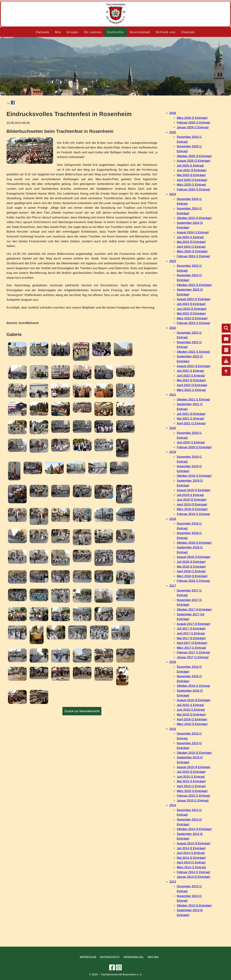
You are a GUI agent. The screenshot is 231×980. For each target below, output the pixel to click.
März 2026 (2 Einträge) (192, 118)
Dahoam (43, 32)
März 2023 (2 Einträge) (192, 318)
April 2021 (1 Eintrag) (191, 423)
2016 (173, 662)
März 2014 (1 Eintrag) (191, 867)
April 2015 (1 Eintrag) (191, 786)
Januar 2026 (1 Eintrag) (193, 127)
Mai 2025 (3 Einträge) (191, 175)
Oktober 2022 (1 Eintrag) (193, 352)
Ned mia (153, 957)
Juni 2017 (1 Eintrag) (191, 633)
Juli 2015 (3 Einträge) (191, 772)
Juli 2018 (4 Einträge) (191, 562)
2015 (173, 729)
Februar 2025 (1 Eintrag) (193, 189)
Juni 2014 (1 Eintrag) (191, 853)
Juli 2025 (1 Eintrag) (190, 166)
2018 (173, 519)
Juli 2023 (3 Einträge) (191, 304)
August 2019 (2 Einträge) (194, 490)
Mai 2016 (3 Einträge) (191, 714)
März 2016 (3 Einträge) (192, 724)
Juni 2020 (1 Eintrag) (191, 442)
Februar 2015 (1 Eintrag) (193, 796)
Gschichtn (116, 32)
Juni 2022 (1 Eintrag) (191, 376)
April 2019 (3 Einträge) (192, 504)
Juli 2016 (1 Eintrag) (190, 705)
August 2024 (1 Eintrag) (193, 232)
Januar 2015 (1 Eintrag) (193, 800)
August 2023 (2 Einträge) (194, 299)
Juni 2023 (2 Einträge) (192, 309)
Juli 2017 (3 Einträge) (191, 628)
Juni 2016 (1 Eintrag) (191, 710)
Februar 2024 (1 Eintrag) (193, 256)
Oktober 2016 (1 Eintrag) (193, 686)
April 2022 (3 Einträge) (192, 385)
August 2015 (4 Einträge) (194, 767)
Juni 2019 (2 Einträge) (192, 500)
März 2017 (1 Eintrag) (191, 648)
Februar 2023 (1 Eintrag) (193, 323)
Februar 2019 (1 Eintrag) (193, 514)
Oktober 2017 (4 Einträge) (194, 609)
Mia (58, 32)
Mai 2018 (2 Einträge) (191, 567)
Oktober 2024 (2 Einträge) (194, 218)
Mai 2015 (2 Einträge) (191, 781)
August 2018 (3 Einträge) (194, 557)
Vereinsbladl (140, 32)
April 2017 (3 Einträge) (192, 643)
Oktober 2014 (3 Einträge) (194, 829)
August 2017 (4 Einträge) (194, 624)
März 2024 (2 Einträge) (192, 251)
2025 (173, 132)
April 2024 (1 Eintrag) (191, 247)
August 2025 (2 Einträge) (194, 161)
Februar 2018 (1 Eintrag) (193, 581)
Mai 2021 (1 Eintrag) (190, 418)
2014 (173, 805)
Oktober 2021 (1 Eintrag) (193, 399)
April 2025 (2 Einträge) (192, 180)
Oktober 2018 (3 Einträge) (194, 543)
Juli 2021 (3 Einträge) (191, 414)
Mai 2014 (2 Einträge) (191, 858)
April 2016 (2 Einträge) (192, 719)
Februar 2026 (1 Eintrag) (193, 122)
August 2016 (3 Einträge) (194, 700)
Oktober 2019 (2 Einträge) (194, 476)
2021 (173, 395)
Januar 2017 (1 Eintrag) (193, 657)
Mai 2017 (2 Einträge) (191, 638)
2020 (173, 428)
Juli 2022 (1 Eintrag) (190, 371)
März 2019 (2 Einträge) (192, 509)
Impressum (88, 957)
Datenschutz (110, 957)
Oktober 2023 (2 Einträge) (194, 285)
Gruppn (73, 32)
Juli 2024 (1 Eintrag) (190, 237)
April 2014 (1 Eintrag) (191, 862)
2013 (173, 882)
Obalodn (188, 32)
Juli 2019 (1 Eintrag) (190, 495)
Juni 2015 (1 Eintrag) (191, 777)
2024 (173, 194)
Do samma (93, 32)
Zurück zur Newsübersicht (82, 711)
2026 (173, 113)
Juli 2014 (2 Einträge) (191, 848)
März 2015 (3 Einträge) (192, 791)
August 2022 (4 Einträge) (194, 366)
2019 (173, 452)
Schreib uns (166, 32)
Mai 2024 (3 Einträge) (191, 242)
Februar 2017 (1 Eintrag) (193, 652)
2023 (173, 261)
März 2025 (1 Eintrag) (191, 185)
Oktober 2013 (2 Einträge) (194, 905)
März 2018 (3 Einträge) (192, 576)
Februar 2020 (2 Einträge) (194, 447)
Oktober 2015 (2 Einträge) (194, 753)
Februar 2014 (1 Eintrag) (193, 872)
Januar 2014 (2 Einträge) (193, 877)
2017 (173, 586)
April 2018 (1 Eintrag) (191, 571)
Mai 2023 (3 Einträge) (191, 313)
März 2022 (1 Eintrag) (191, 390)
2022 (173, 328)
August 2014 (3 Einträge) (194, 843)
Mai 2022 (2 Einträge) (191, 380)
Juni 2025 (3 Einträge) (192, 170)
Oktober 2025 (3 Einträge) (194, 156)
